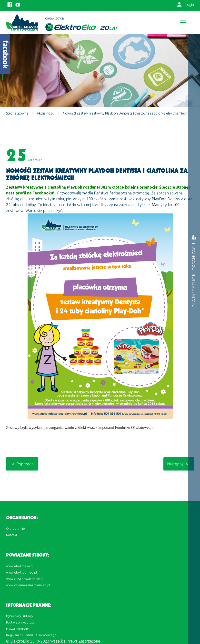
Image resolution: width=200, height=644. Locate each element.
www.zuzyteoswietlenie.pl (25, 579)
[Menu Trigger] (183, 22)
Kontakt (12, 535)
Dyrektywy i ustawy (20, 616)
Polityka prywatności (21, 622)
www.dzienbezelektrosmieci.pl (28, 585)
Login (190, 5)
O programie (15, 529)
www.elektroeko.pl (20, 566)
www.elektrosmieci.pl (21, 572)
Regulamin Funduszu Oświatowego (31, 635)
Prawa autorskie (17, 629)
